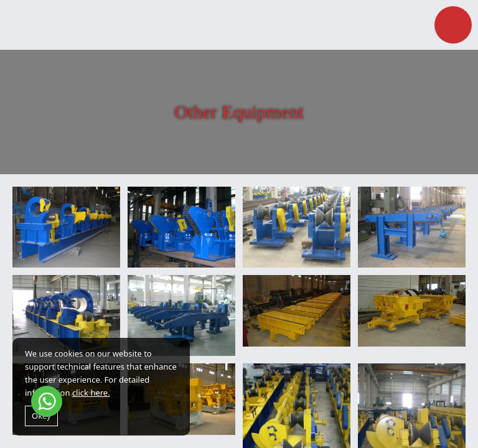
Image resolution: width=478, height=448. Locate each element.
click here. (91, 393)
